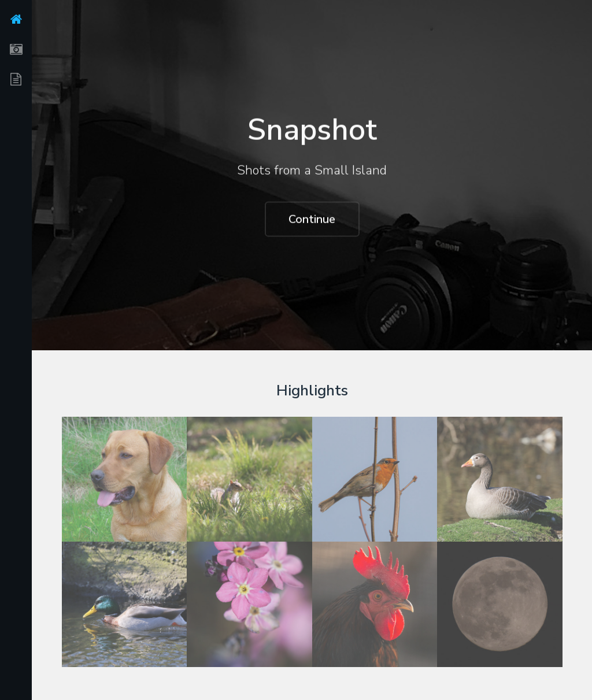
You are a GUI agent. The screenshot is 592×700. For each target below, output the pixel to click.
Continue (312, 219)
